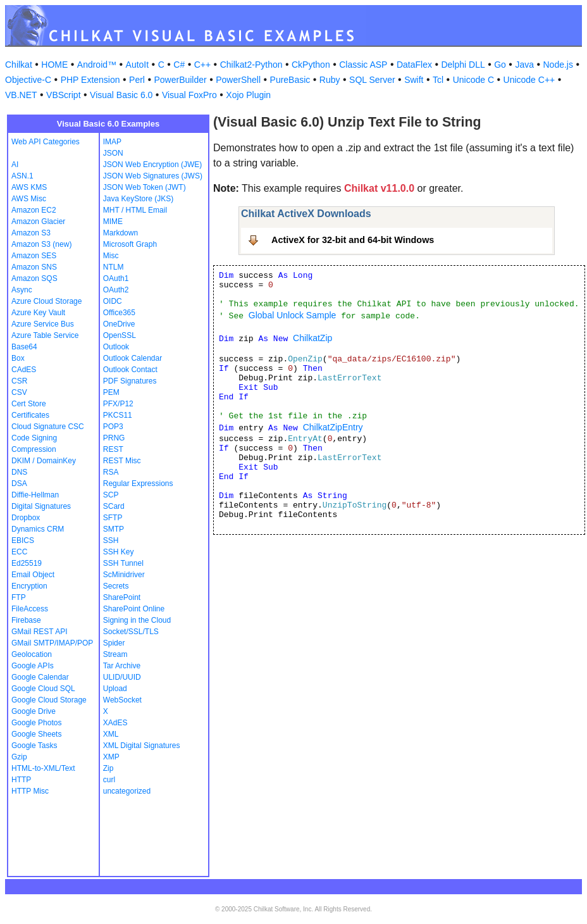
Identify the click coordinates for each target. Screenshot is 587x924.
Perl (137, 80)
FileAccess (30, 609)
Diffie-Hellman (35, 495)
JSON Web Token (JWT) (145, 187)
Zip (108, 768)
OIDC (113, 301)
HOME (54, 65)
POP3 (113, 427)
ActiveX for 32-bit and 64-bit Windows (353, 240)
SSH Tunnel (123, 563)
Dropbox (26, 518)
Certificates (30, 415)
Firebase (26, 620)
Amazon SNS (34, 267)
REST (113, 449)
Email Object (33, 575)
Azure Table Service (45, 335)
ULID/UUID (122, 677)
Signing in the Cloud (137, 620)
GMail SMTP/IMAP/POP (52, 643)
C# (179, 65)
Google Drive (34, 711)
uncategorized (127, 791)
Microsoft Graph (130, 244)
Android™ (97, 65)
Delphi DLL (463, 65)
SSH (111, 540)
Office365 (119, 313)
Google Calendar (40, 677)
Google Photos (36, 723)
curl (109, 780)
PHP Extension (90, 80)
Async (22, 290)
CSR (19, 381)
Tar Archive (122, 666)
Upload (115, 689)
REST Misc (122, 461)
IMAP (112, 142)
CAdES (24, 370)
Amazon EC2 (34, 210)
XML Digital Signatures (142, 746)
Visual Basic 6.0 (121, 95)
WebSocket (122, 700)
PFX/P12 (118, 404)
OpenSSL (120, 335)
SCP (111, 495)
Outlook (116, 347)
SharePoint (122, 597)
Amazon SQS (34, 278)
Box (18, 358)
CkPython (311, 65)
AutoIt (138, 65)
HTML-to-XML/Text (43, 768)
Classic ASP (363, 65)
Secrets (116, 586)
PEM (111, 392)
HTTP (21, 780)
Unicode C (473, 80)
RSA (111, 472)
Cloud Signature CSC (48, 427)
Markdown (120, 233)
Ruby (330, 80)
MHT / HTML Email (135, 210)
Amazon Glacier (38, 222)
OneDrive (119, 324)
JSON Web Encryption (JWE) (152, 165)
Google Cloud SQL (43, 689)
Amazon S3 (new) (41, 244)
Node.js (558, 65)
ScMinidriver (124, 575)
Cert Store (29, 404)
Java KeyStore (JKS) (138, 199)
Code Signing (34, 438)
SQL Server (372, 80)
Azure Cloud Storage (46, 301)
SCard (114, 506)
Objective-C (28, 80)
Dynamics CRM (38, 529)
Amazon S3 (31, 233)
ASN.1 (22, 176)
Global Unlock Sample (293, 315)
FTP (19, 597)
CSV (19, 392)
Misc (111, 256)
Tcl (438, 80)
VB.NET (21, 95)
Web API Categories (46, 142)
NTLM (114, 267)
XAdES (115, 723)
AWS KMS (29, 187)
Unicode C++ (529, 80)
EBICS (23, 540)
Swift (414, 80)
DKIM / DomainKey (44, 461)
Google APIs (33, 666)
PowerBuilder (180, 80)
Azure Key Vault (38, 313)
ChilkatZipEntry (333, 427)
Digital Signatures (41, 506)
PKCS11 (118, 415)
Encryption (29, 586)
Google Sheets (36, 734)
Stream (115, 654)
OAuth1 (116, 278)
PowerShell (238, 80)
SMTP (114, 529)
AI (15, 165)
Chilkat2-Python (251, 65)
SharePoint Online (134, 609)
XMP (111, 757)
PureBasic (290, 80)
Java (524, 65)
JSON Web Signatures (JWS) (153, 176)
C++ (202, 65)
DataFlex (414, 65)
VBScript (63, 95)
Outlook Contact (130, 370)
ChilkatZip (312, 338)
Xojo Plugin (248, 95)
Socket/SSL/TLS (131, 632)
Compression (34, 449)
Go (500, 65)
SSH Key (119, 552)
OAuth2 (116, 290)
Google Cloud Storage (49, 700)
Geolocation (32, 654)
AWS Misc (29, 199)
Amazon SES (34, 256)
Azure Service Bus (43, 324)
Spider (114, 643)
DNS (19, 472)
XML (111, 734)
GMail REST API (39, 632)
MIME (113, 222)
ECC (19, 552)
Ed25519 (27, 563)
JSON (113, 153)
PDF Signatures (130, 381)
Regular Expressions (138, 484)
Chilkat (19, 65)
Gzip (19, 757)
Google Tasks (34, 746)
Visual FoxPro (189, 95)
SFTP (113, 518)
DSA (19, 484)
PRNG (114, 438)
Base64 (24, 347)
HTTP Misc (30, 791)
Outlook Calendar (133, 358)
